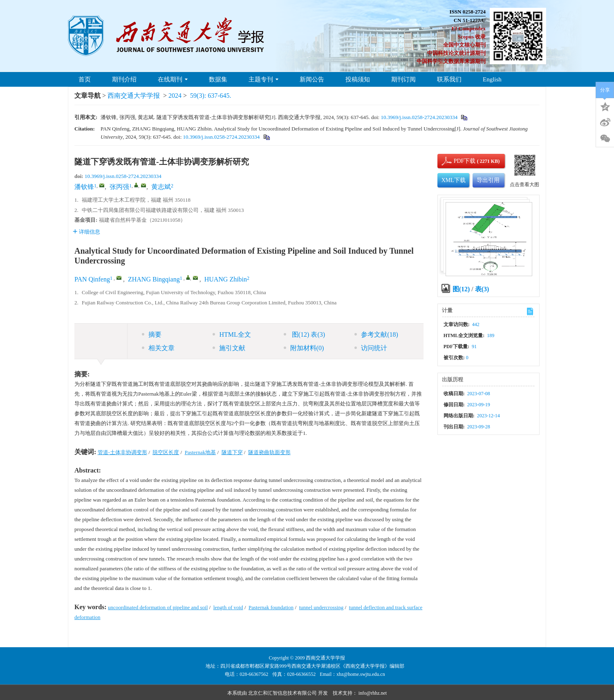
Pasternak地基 (201, 452)
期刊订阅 (403, 79)
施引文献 (229, 348)
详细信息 (86, 232)
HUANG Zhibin (226, 279)
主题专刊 (263, 79)
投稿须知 (358, 79)
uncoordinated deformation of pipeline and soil (158, 607)
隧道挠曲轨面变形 (269, 452)
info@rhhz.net (373, 693)
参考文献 (376, 334)
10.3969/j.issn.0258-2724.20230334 (419, 117)
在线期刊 (173, 79)
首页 (85, 79)
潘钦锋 (84, 187)
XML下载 (454, 180)
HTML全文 (232, 334)
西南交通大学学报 (134, 96)
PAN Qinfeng (92, 279)
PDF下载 (458, 161)
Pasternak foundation (271, 607)
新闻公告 (312, 79)
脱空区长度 (166, 452)
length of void (228, 607)
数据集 (218, 79)
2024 (175, 96)
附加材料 (304, 348)
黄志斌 (161, 187)
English (492, 79)
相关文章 (158, 348)
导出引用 (488, 180)
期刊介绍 (124, 79)
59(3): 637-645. (211, 96)
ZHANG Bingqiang (154, 279)
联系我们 (449, 79)
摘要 (152, 334)
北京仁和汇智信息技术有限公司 (282, 693)
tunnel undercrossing (322, 607)
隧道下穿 (232, 452)
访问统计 (371, 348)
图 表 (304, 334)
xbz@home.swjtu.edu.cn (361, 674)
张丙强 (119, 187)
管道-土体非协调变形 (122, 452)
